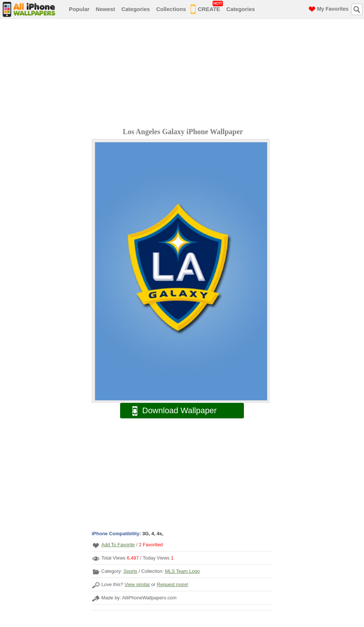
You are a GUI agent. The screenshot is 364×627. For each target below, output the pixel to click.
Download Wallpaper (171, 411)
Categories (136, 9)
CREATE (207, 8)
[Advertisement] (184, 74)
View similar (137, 584)
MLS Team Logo (182, 571)
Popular (79, 9)
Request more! (173, 584)
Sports (130, 571)
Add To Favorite (118, 545)
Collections (171, 9)
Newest (106, 9)
